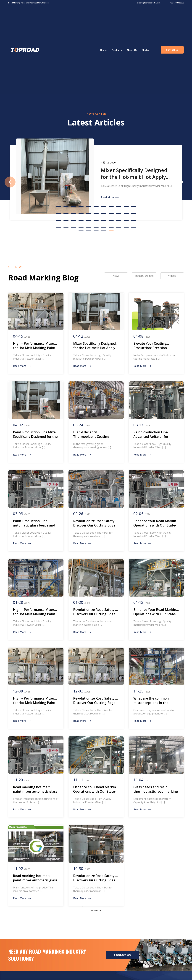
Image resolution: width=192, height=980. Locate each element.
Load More (96, 910)
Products (117, 50)
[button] (182, 182)
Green (25, 50)
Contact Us (172, 50)
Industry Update (144, 276)
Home (103, 50)
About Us (132, 50)
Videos (172, 276)
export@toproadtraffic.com (149, 3)
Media (145, 50)
